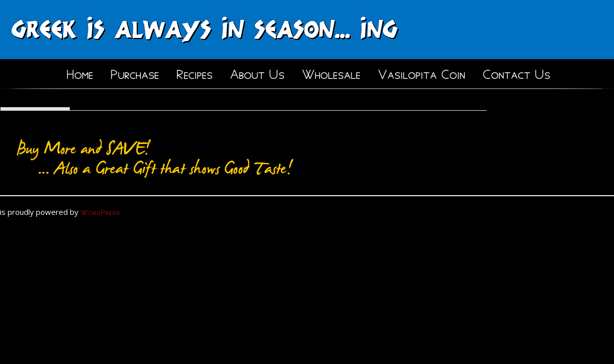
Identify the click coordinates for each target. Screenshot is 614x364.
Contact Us (516, 72)
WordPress (100, 211)
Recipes (194, 72)
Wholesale (331, 72)
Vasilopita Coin (421, 72)
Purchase (135, 72)
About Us (257, 72)
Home (80, 72)
